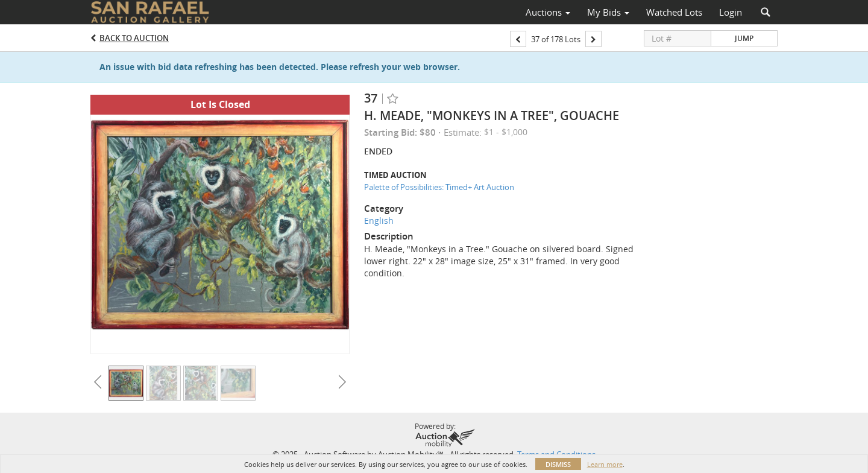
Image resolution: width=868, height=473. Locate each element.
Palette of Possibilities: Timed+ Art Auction (439, 187)
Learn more (605, 464)
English (379, 221)
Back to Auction (134, 38)
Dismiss (558, 464)
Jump (744, 38)
